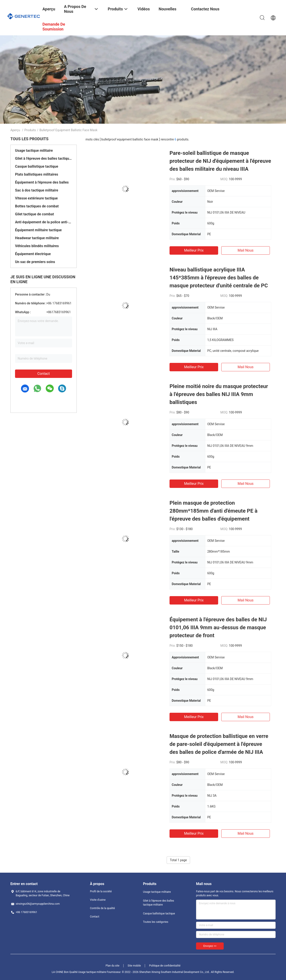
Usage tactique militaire (34, 151)
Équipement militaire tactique (38, 230)
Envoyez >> (210, 946)
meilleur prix (194, 250)
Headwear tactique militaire (37, 238)
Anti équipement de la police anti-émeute (44, 222)
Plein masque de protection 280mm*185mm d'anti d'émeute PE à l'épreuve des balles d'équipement (214, 511)
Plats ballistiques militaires (37, 174)
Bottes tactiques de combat (37, 206)
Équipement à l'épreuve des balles (42, 182)
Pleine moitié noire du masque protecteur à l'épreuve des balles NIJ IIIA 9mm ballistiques (219, 394)
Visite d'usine (98, 900)
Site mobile (134, 966)
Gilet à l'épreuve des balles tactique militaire (44, 158)
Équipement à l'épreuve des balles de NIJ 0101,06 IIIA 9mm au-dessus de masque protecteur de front (218, 627)
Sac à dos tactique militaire (37, 190)
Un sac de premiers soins (35, 262)
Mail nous (246, 250)
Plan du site (112, 966)
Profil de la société (101, 891)
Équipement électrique (33, 254)
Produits (30, 130)
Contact (44, 374)
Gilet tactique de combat (34, 214)
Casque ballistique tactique (37, 166)
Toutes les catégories (156, 922)
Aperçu (15, 130)
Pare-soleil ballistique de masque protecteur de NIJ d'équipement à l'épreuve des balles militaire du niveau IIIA (220, 161)
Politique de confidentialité (165, 966)
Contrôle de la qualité (102, 908)
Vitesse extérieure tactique (36, 198)
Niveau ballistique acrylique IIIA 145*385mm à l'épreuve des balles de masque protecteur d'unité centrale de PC (219, 278)
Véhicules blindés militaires (37, 246)
